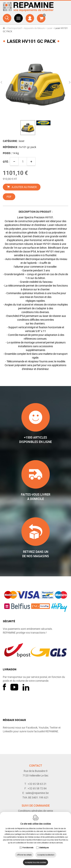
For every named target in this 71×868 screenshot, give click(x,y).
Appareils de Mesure (34, 28)
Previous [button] (2, 82)
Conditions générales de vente (35, 811)
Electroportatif (15, 28)
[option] (35, 84)
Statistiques (44, 848)
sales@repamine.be (37, 793)
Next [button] (69, 82)
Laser (50, 28)
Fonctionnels (28, 848)
